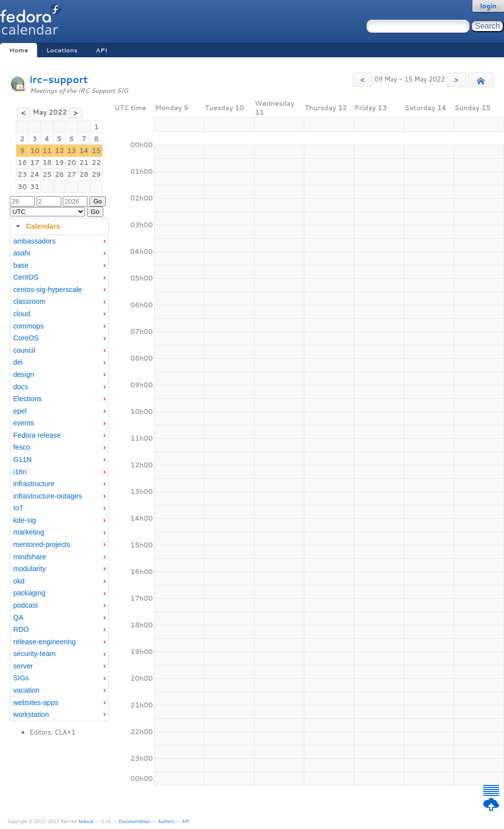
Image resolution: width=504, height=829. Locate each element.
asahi (22, 253)
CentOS (26, 277)
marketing (29, 532)
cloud (22, 314)
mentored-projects (42, 544)
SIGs (21, 678)
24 (35, 174)
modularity (30, 569)
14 (84, 151)
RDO (21, 629)
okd (19, 581)
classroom (29, 301)
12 (60, 151)
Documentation (134, 821)
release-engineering (44, 642)
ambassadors (35, 241)
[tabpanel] (59, 478)
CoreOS (26, 338)
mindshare (30, 557)
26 (60, 174)
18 (47, 163)
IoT (19, 508)
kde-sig (25, 520)
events (24, 423)
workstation (31, 714)
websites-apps (36, 703)
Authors (166, 821)
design (24, 374)
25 (47, 174)
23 (22, 174)
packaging (29, 593)
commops (29, 326)
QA (19, 618)
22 (97, 163)
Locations (62, 50)
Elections (28, 399)
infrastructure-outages (48, 496)
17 (35, 163)
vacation (26, 690)
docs (21, 387)
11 (47, 151)
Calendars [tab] (37, 226)
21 (84, 163)
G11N (22, 459)
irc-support (59, 79)
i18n (20, 472)
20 (71, 163)
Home (18, 50)
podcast (26, 605)
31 (35, 187)
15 (97, 151)
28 (84, 174)
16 (22, 163)
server (23, 666)
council (24, 350)
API (102, 50)
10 (35, 151)
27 (71, 174)
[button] (362, 80)
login (488, 6)
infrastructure (34, 484)
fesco (22, 447)
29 (97, 174)
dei (18, 362)
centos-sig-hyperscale (48, 290)
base (21, 265)
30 (22, 187)
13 (71, 151)
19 (60, 163)
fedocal (86, 821)
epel (20, 411)
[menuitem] (59, 241)
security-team (35, 654)
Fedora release (37, 435)
